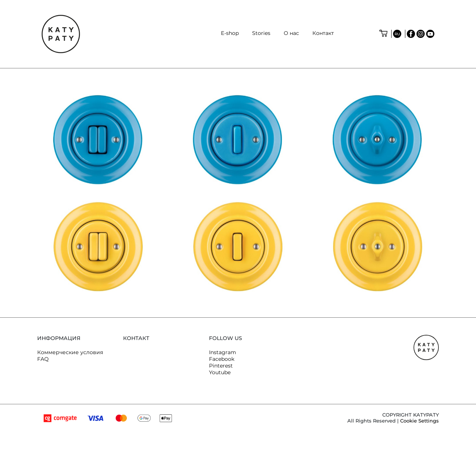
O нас (291, 33)
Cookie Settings (419, 421)
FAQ (43, 359)
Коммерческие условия (70, 352)
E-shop (230, 33)
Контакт (323, 33)
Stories (261, 33)
